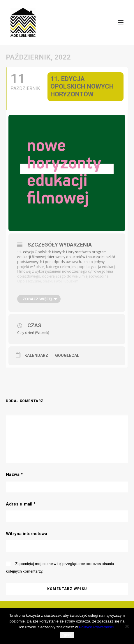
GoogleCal (67, 355)
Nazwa (14, 474)
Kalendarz (36, 355)
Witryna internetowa (27, 534)
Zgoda (67, 635)
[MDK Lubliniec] (67, 22)
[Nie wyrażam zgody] (127, 626)
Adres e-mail (21, 504)
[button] (121, 22)
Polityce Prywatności (96, 627)
